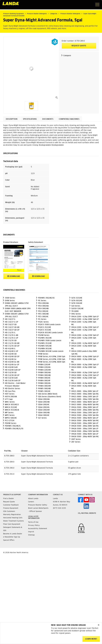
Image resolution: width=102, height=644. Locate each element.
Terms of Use (33, 522)
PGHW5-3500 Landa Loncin (50, 341)
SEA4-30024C (44, 415)
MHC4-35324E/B (12, 410)
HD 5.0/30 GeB (11, 378)
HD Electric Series (12, 389)
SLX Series (76, 306)
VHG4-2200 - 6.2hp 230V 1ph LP (85, 327)
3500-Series (10, 298)
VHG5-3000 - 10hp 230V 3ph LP (85, 397)
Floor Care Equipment (12, 524)
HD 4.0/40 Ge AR (12, 362)
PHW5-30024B (44, 389)
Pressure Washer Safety (38, 505)
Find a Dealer (8, 499)
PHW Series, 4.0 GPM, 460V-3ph (52, 362)
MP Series (9, 413)
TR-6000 (75, 311)
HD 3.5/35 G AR (12, 335)
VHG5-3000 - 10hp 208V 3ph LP (85, 391)
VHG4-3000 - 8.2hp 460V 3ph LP (85, 383)
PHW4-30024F (44, 381)
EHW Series (10, 301)
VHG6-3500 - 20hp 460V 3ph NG (85, 421)
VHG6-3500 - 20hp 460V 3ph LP (85, 418)
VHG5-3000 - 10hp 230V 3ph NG (85, 399)
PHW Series (43, 354)
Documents (48, 119)
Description (12, 119)
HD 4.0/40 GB (11, 354)
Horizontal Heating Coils (13, 518)
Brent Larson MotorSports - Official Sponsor (38, 510)
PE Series (42, 301)
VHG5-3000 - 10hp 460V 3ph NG (85, 405)
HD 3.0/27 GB (11, 325)
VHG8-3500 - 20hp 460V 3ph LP (85, 434)
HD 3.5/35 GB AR (12, 343)
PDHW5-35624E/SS (46, 298)
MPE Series (10, 415)
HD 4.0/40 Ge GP (12, 365)
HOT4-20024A (11, 397)
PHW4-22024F (44, 365)
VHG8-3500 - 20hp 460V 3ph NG (85, 437)
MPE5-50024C (11, 418)
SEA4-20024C (44, 405)
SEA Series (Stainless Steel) (50, 397)
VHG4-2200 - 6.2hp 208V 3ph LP (85, 319)
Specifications (30, 119)
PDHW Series (11, 423)
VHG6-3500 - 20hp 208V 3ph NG (85, 410)
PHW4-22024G (44, 367)
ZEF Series (76, 442)
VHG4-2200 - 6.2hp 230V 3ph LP (85, 335)
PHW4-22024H (44, 370)
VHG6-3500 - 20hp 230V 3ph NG (85, 415)
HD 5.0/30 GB (11, 373)
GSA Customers (9, 511)
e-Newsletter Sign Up (12, 537)
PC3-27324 (10, 421)
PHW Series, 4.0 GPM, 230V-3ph (52, 359)
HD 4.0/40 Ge (11, 359)
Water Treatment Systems (13, 521)
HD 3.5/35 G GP (12, 338)
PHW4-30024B (44, 375)
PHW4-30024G (44, 383)
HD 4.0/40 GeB (11, 367)
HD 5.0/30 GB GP (12, 375)
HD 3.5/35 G (10, 333)
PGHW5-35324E (45, 343)
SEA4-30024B (44, 413)
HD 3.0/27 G (10, 319)
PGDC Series (43, 322)
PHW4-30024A (44, 373)
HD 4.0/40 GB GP (12, 357)
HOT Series (10, 394)
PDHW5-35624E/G (13, 426)
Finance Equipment (11, 508)
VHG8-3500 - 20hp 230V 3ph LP (85, 429)
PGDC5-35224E (45, 327)
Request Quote (79, 46)
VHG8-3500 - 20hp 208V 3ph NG (85, 426)
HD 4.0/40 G (10, 349)
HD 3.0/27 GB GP (12, 330)
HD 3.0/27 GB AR (12, 327)
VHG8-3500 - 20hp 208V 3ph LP (85, 423)
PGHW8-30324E (45, 349)
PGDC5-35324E (45, 330)
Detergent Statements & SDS (13, 529)
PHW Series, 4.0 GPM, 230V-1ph (52, 357)
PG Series (42, 319)
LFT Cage (9, 399)
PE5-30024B (43, 314)
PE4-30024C (43, 311)
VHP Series (76, 439)
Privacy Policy (34, 525)
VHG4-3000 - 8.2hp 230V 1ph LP (85, 373)
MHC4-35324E (11, 407)
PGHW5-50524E (45, 346)
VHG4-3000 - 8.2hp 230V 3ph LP (85, 375)
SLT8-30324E (77, 301)
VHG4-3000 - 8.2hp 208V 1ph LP (85, 357)
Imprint (31, 532)
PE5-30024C (43, 317)
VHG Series (76, 314)
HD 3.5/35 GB (11, 341)
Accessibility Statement (38, 529)
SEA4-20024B (44, 402)
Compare (67, 56)
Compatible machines (69, 119)
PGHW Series (44, 335)
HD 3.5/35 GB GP (12, 346)
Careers (31, 502)
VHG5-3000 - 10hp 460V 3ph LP (85, 402)
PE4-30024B (43, 309)
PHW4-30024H (44, 386)
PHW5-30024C (44, 391)
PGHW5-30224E (45, 338)
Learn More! (91, 639)
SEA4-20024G (44, 407)
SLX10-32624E (77, 309)
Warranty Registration (12, 515)
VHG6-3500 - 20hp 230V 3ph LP (85, 413)
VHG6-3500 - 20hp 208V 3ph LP (85, 407)
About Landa (33, 499)
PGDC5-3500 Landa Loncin (49, 325)
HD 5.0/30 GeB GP (13, 381)
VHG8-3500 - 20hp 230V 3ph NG (85, 431)
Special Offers (9, 540)
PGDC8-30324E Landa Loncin (50, 333)
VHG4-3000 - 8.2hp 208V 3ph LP (85, 365)
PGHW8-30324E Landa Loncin (51, 351)
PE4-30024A (43, 306)
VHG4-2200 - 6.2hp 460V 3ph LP (85, 343)
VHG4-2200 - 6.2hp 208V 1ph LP (85, 317)
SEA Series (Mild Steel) (48, 394)
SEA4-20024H (44, 410)
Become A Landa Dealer (13, 534)
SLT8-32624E (77, 303)
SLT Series (42, 418)
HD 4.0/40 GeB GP (13, 370)
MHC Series (10, 402)
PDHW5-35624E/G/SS (14, 429)
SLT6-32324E (77, 298)
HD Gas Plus (10, 391)
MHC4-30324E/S (12, 405)
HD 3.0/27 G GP (12, 322)
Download (14, 276)
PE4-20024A (43, 303)
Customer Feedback (11, 505)
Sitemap (31, 535)
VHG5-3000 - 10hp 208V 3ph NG (85, 394)
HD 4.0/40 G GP (12, 351)
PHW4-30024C (44, 378)
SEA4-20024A (44, 399)
